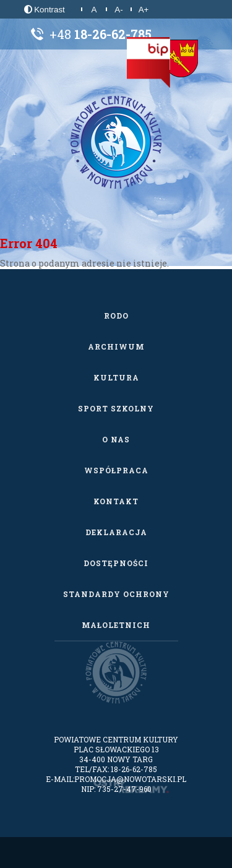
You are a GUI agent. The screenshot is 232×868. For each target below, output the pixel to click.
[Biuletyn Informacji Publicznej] (148, 62)
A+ (144, 10)
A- (118, 10)
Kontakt (116, 501)
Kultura (116, 377)
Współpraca (116, 470)
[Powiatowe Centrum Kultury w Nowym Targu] (116, 142)
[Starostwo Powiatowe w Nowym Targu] (181, 59)
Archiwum (116, 346)
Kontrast (45, 10)
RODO (116, 316)
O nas (116, 439)
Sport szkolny (116, 408)
